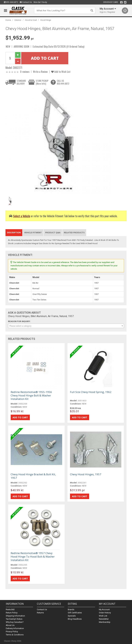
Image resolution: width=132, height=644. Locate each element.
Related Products (74, 232)
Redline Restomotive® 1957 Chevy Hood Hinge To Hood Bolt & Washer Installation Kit (33, 557)
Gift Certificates (75, 613)
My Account (104, 609)
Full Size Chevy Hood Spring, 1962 (91, 392)
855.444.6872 (11, 2)
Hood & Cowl (31, 20)
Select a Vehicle (22, 216)
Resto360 (10, 609)
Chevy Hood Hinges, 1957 (86, 474)
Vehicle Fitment (33, 232)
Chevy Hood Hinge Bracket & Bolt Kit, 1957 (33, 476)
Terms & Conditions (15, 635)
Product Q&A (53, 232)
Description (14, 232)
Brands (71, 609)
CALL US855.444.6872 (63, 82)
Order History (105, 613)
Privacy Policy (12, 632)
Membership (105, 622)
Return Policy (12, 613)
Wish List (103, 616)
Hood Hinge (46, 20)
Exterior (18, 20)
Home (8, 20)
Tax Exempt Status (14, 619)
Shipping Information (15, 616)
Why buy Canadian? (15, 622)
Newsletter (104, 619)
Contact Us (26, 2)
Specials (72, 616)
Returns (40, 613)
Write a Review (40, 72)
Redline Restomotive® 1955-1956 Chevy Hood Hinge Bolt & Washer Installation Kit (31, 395)
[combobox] (66, 326)
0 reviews (25, 72)
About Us (10, 625)
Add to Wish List (61, 72)
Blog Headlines (75, 619)
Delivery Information (15, 628)
